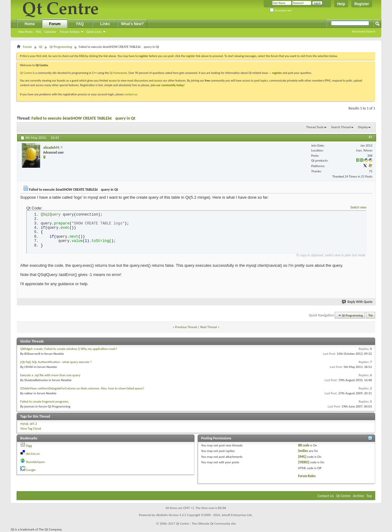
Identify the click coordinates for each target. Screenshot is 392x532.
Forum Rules (307, 476)
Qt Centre (26, 73)
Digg (29, 446)
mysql (24, 424)
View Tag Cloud (31, 429)
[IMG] (302, 457)
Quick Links (94, 32)
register (277, 73)
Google (31, 470)
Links (105, 24)
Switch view (358, 207)
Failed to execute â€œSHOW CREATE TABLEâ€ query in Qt (83, 118)
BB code (304, 445)
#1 (371, 137)
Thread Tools (315, 127)
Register (362, 4)
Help (341, 4)
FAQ (38, 32)
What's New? (132, 24)
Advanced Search (364, 31)
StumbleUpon (36, 462)
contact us (131, 94)
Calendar (50, 32)
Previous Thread (186, 327)
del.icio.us (33, 454)
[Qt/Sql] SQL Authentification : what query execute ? (56, 362)
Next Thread (209, 327)
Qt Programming (61, 47)
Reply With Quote (357, 302)
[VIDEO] (304, 462)
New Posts (25, 32)
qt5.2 (33, 424)
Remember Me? (281, 11)
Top (371, 315)
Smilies (303, 451)
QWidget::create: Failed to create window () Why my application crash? (69, 349)
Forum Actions (70, 32)
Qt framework (118, 73)
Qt (41, 47)
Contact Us (326, 496)
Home (30, 24)
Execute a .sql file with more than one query (50, 375)
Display (363, 127)
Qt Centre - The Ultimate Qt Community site (206, 524)
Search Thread (341, 127)
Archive (359, 496)
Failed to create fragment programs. (45, 402)
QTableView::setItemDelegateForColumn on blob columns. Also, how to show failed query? (82, 388)
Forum (55, 24)
